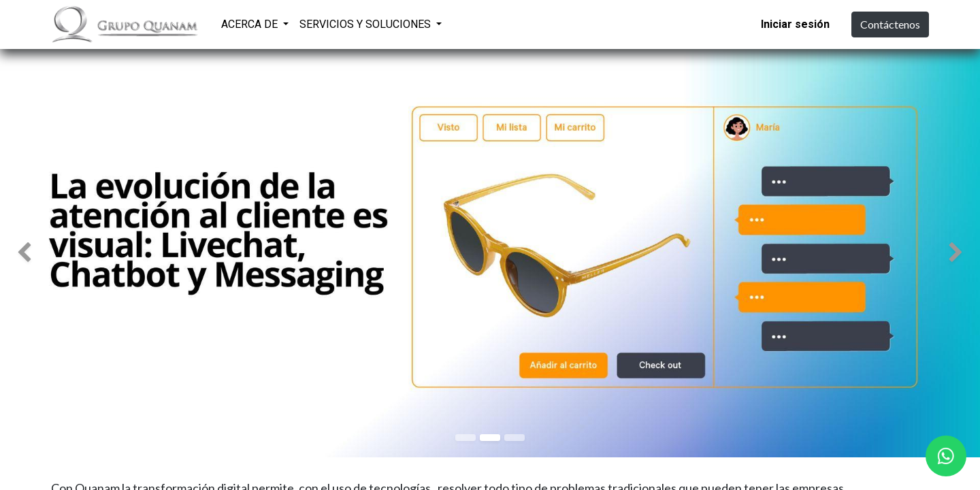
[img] (39, 253)
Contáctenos (890, 24)
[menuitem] (465, 22)
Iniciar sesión (795, 24)
